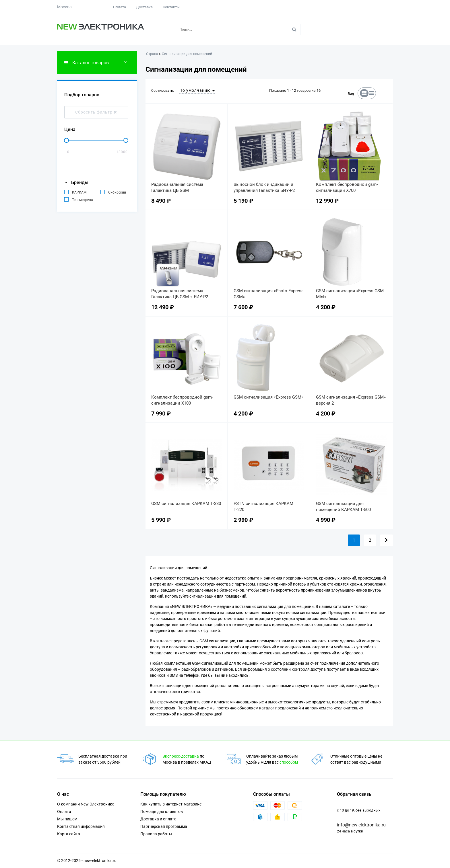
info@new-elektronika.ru (361, 825)
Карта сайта (69, 834)
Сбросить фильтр (96, 112)
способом (289, 762)
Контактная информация (81, 826)
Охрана (152, 54)
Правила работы (156, 834)
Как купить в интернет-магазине (171, 804)
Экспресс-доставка (181, 756)
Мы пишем (67, 819)
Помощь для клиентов (162, 812)
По (197, 90)
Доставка (144, 7)
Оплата (120, 7)
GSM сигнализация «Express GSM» (268, 397)
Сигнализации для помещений (187, 54)
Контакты (171, 7)
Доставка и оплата (158, 819)
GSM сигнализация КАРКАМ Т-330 (186, 504)
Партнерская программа (164, 826)
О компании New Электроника (86, 804)
